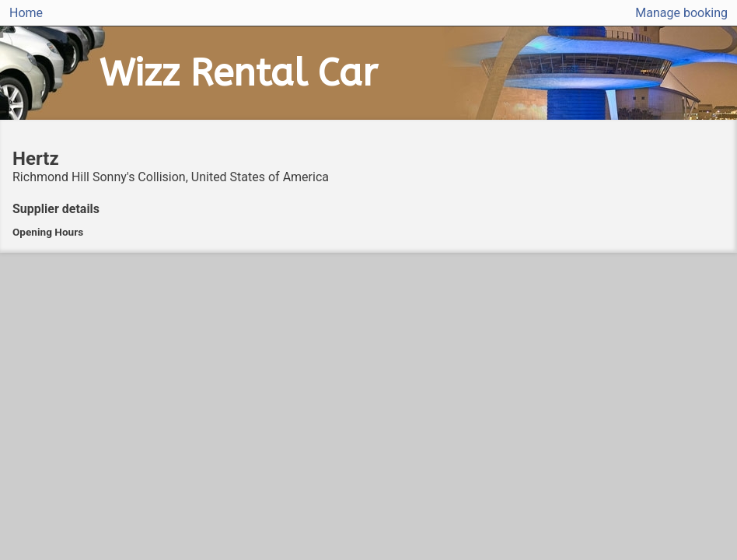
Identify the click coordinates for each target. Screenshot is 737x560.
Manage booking (681, 13)
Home (26, 13)
